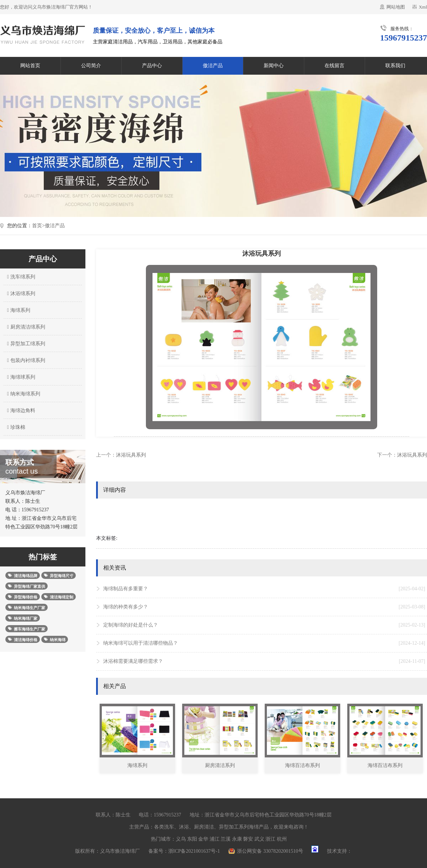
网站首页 (30, 66)
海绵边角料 (20, 411)
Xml (423, 7)
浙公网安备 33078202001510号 (270, 851)
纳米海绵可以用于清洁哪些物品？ (264, 643)
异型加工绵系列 (25, 344)
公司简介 (91, 66)
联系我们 (395, 66)
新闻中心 (274, 66)
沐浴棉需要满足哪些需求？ (264, 661)
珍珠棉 (15, 427)
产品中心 (152, 66)
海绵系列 (18, 310)
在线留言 (334, 66)
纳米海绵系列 (23, 394)
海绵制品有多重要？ (264, 589)
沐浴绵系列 (20, 294)
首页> (38, 226)
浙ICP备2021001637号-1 (194, 851)
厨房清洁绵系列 (25, 327)
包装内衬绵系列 (25, 360)
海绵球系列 (20, 377)
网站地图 (396, 7)
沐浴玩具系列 (131, 455)
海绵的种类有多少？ (264, 607)
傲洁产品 (213, 66)
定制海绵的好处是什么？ (264, 625)
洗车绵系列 (20, 277)
